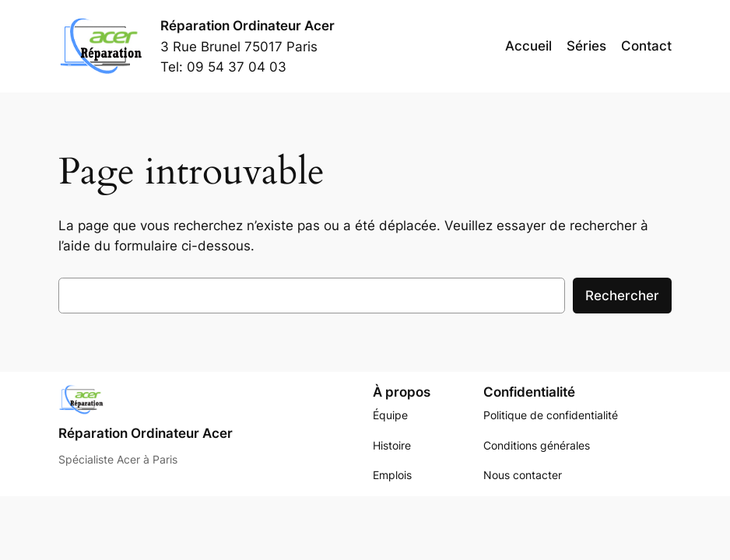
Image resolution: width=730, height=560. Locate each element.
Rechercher (622, 296)
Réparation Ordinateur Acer (247, 25)
